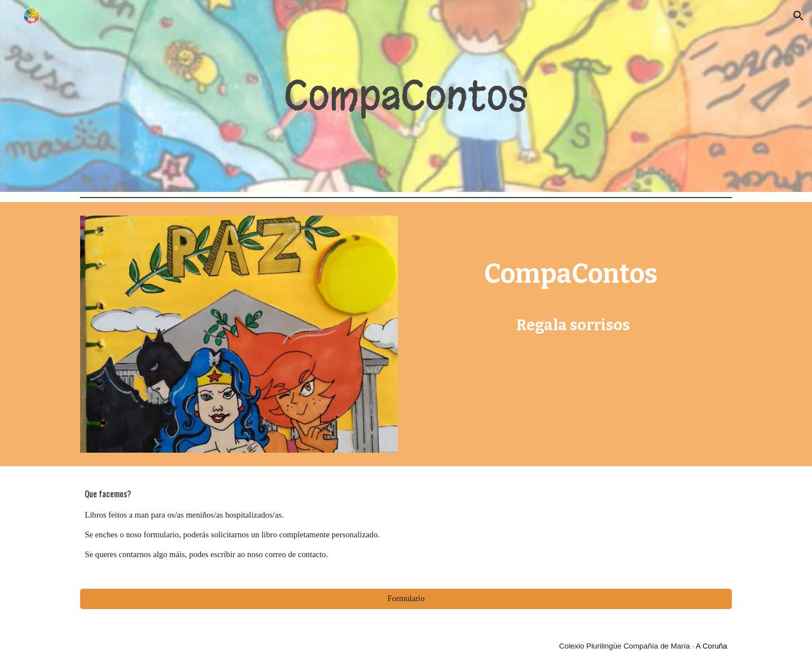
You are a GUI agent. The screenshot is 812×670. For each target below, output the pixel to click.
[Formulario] (406, 599)
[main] (406, 96)
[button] (798, 16)
